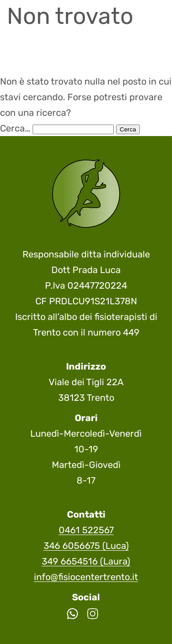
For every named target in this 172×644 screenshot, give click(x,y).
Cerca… (15, 128)
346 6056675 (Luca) (86, 546)
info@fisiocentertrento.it (86, 577)
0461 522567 (86, 530)
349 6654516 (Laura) (86, 561)
